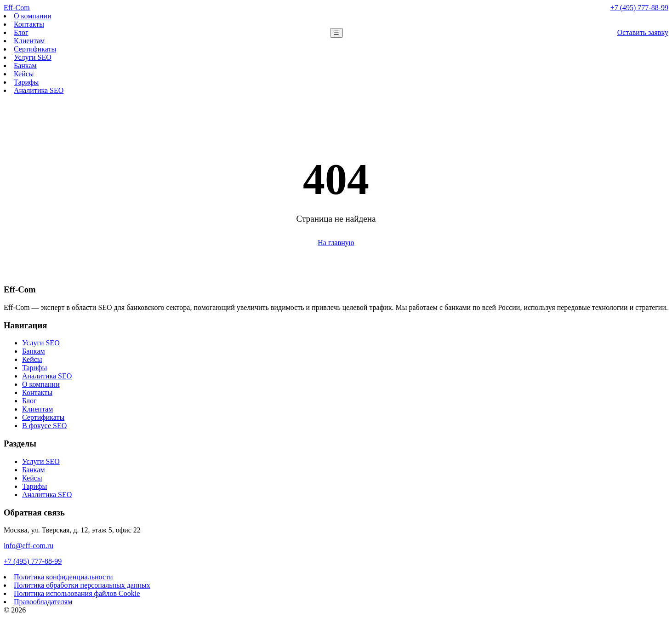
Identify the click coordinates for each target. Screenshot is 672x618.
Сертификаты (35, 49)
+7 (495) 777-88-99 (639, 8)
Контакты (29, 24)
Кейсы (24, 74)
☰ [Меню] (336, 33)
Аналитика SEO (39, 90)
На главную (336, 243)
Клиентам (29, 41)
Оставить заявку (643, 32)
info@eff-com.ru (28, 546)
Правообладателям (43, 602)
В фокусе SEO (44, 426)
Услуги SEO (33, 57)
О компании (33, 16)
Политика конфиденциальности (63, 577)
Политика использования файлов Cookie (77, 593)
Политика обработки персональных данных (82, 585)
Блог (21, 32)
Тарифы (26, 82)
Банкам (25, 66)
